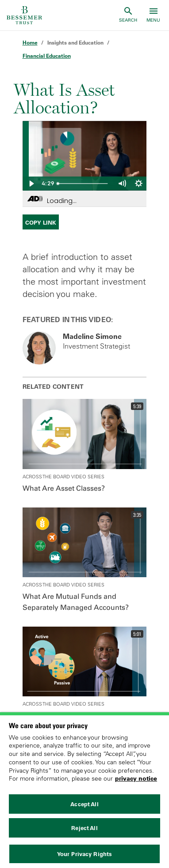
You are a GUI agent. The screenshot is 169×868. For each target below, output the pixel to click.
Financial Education (47, 56)
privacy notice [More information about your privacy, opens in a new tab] (136, 778)
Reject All (84, 828)
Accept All (84, 804)
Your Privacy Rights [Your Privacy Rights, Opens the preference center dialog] (84, 854)
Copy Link (41, 222)
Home (30, 43)
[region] (84, 790)
